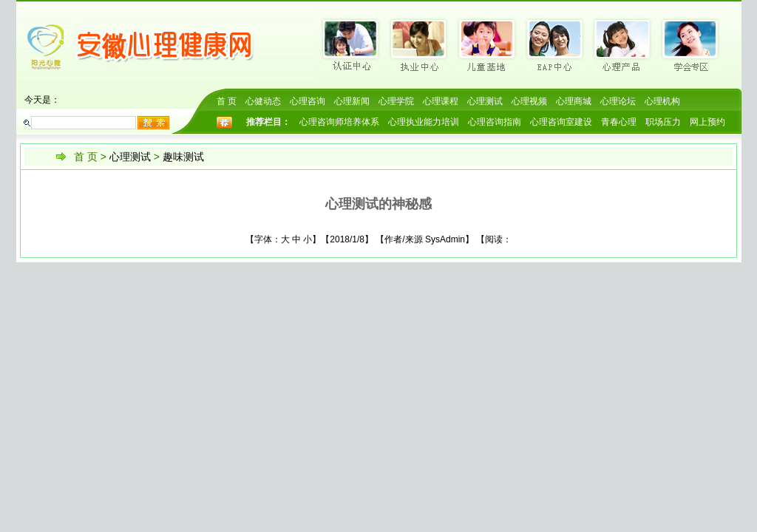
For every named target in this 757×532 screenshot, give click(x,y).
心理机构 (662, 101)
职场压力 (663, 122)
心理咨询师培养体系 (339, 122)
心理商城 (574, 101)
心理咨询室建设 (561, 122)
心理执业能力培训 (424, 122)
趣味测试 (183, 157)
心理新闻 (352, 101)
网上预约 (707, 122)
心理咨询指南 (495, 122)
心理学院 (396, 101)
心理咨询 (308, 101)
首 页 (227, 101)
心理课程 (441, 101)
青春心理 (619, 122)
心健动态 (263, 101)
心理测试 (485, 101)
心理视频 (529, 101)
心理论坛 (618, 101)
